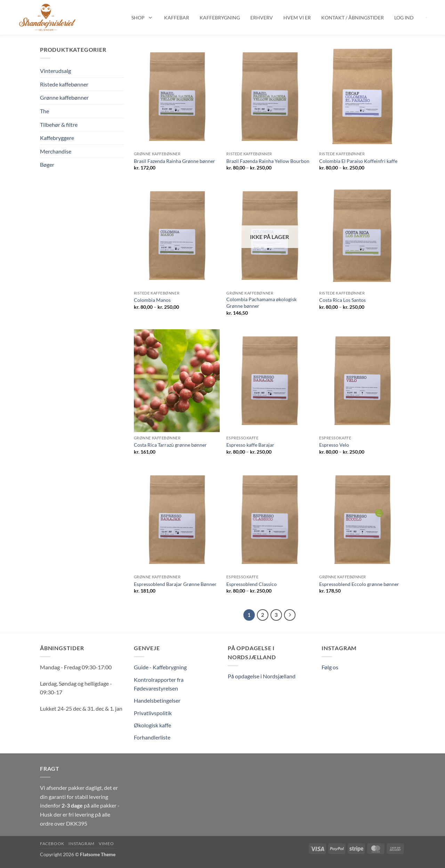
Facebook (52, 844)
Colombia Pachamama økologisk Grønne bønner (261, 303)
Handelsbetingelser (157, 700)
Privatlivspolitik (153, 713)
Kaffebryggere (57, 138)
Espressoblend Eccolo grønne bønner (359, 584)
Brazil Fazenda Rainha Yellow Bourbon (268, 161)
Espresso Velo (334, 445)
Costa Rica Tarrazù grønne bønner (170, 445)
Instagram (82, 844)
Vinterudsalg (55, 71)
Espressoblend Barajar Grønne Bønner (175, 584)
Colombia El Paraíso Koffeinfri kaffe (358, 161)
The (44, 111)
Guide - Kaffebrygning (160, 667)
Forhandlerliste (152, 737)
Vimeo (106, 844)
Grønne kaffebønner (64, 97)
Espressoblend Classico (252, 584)
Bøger (47, 164)
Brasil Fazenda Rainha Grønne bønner (175, 161)
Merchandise (56, 151)
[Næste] (290, 615)
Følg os (330, 667)
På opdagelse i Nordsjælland (262, 676)
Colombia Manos (152, 300)
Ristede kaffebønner (64, 84)
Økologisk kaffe (152, 725)
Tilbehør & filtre (59, 125)
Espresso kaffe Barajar (250, 445)
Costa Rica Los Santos (342, 300)
